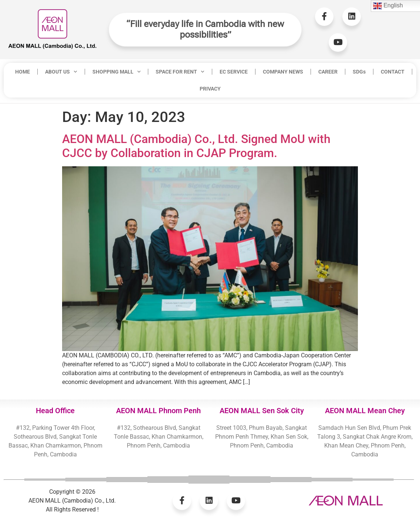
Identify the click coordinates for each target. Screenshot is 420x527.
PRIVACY (210, 89)
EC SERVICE (234, 72)
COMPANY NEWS (283, 72)
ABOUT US (61, 72)
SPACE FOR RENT (180, 72)
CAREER (328, 72)
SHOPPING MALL (117, 72)
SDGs (359, 72)
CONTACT (393, 72)
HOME (23, 72)
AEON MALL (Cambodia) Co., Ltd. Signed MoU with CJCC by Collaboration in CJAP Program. (196, 146)
